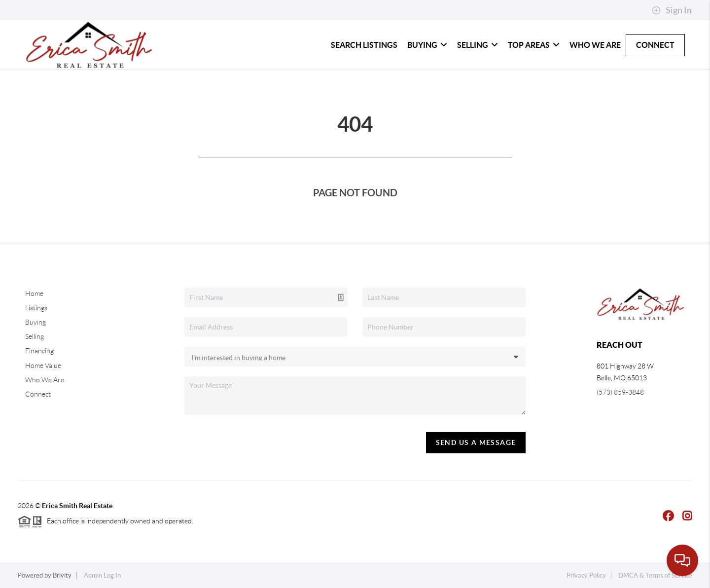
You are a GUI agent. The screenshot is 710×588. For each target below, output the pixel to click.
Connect (655, 45)
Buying (427, 45)
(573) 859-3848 (620, 392)
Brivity (62, 575)
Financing (39, 351)
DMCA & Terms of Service (655, 575)
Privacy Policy (586, 575)
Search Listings (364, 45)
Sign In (672, 10)
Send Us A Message (476, 442)
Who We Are (595, 45)
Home (34, 294)
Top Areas (534, 45)
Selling (478, 45)
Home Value (43, 366)
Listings (36, 308)
